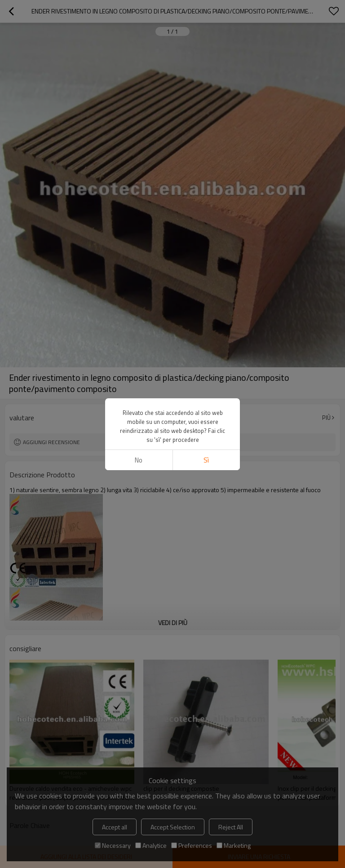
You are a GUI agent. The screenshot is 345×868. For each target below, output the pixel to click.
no (139, 460)
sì (206, 460)
